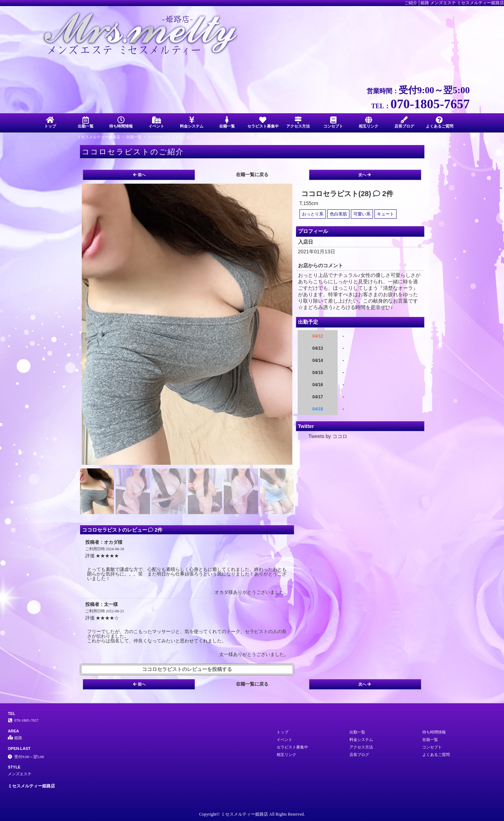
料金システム (192, 122)
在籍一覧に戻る (252, 175)
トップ (50, 122)
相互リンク (369, 122)
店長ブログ (404, 122)
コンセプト (333, 122)
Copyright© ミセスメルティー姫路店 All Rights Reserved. (252, 814)
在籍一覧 (227, 122)
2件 (383, 194)
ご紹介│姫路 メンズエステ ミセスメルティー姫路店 (454, 3)
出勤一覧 (85, 122)
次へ (365, 175)
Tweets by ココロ (328, 436)
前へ (139, 175)
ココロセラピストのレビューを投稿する (187, 669)
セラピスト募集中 (263, 122)
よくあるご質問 (440, 122)
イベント (156, 122)
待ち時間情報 (121, 122)
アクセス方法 (298, 122)
